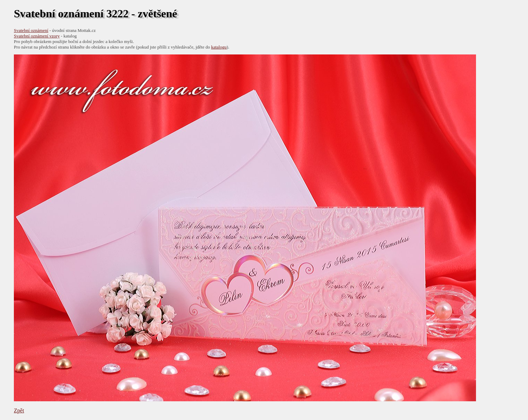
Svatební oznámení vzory (37, 36)
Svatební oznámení (31, 30)
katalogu (219, 47)
